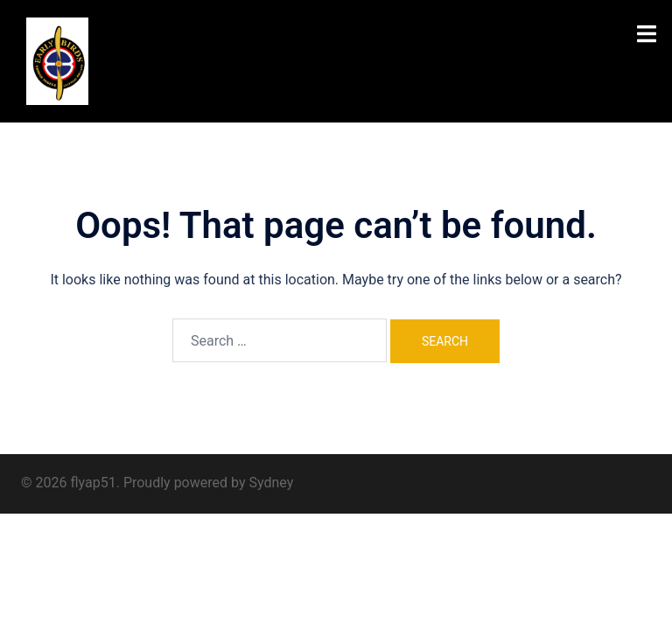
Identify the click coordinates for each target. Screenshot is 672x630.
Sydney (271, 483)
